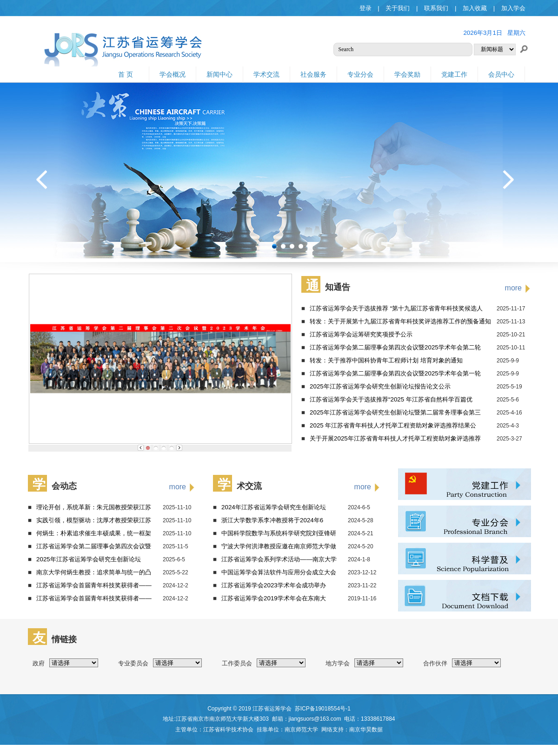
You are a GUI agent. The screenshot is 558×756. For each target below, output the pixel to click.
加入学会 (513, 8)
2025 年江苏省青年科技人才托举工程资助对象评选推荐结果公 (393, 425)
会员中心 (501, 74)
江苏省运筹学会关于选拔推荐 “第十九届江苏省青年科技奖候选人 (396, 308)
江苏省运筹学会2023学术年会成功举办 (274, 585)
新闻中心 (219, 74)
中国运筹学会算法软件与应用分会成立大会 (279, 572)
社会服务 (313, 74)
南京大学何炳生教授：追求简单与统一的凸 (94, 572)
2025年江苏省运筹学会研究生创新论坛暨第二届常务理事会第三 (395, 412)
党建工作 (454, 74)
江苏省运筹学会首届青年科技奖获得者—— (94, 585)
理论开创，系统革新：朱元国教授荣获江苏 (94, 507)
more (513, 288)
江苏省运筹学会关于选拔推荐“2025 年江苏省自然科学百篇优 (391, 399)
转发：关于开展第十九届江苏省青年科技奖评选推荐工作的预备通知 (400, 321)
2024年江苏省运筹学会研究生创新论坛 (274, 507)
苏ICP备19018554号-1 (323, 709)
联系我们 (436, 8)
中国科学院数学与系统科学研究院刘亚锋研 (279, 533)
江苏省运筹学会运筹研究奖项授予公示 (361, 334)
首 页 (126, 74)
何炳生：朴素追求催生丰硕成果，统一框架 (94, 533)
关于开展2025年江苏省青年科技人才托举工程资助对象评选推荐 (395, 438)
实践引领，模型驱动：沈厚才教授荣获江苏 (94, 520)
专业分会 (360, 74)
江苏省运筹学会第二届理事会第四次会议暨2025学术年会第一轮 (395, 373)
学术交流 (266, 74)
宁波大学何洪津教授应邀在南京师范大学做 (279, 546)
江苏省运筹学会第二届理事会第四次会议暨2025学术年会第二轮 (395, 347)
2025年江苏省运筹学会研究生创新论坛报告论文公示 (380, 386)
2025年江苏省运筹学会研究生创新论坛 (89, 559)
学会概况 (173, 74)
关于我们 (398, 8)
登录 (365, 8)
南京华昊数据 (366, 730)
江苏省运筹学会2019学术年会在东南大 (274, 598)
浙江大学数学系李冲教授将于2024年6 (272, 520)
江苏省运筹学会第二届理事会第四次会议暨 (94, 546)
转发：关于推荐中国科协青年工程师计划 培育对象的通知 (386, 360)
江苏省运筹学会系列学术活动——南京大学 (279, 559)
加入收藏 (475, 8)
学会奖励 (407, 74)
